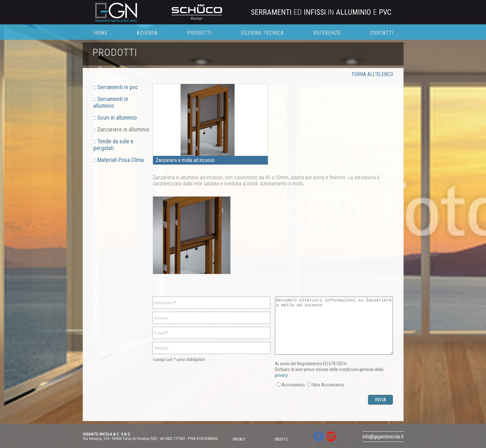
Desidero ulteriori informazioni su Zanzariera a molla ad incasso (334, 326)
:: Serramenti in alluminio (111, 102)
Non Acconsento (328, 385)
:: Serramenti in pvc (116, 87)
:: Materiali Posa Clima (119, 160)
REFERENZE (327, 33)
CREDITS (281, 439)
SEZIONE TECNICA (262, 33)
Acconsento (293, 385)
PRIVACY (239, 439)
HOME (101, 33)
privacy (281, 375)
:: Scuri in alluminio (115, 118)
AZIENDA (147, 33)
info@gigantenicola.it (383, 437)
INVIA (380, 400)
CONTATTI (382, 33)
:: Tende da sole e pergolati (113, 145)
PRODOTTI (199, 33)
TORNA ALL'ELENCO (372, 74)
